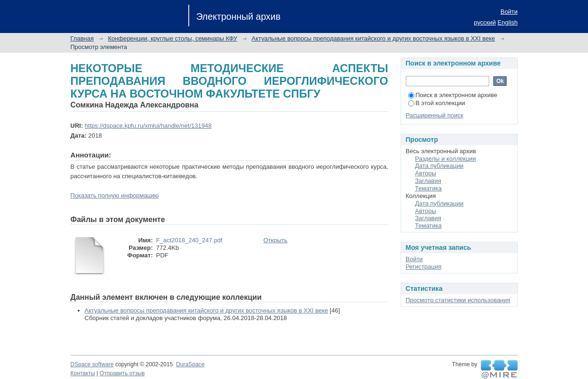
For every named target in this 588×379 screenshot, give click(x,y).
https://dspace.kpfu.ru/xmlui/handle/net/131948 (148, 126)
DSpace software (92, 364)
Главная (82, 38)
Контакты (83, 373)
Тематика (429, 188)
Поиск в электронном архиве (453, 95)
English (508, 22)
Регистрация (424, 267)
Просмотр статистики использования (458, 300)
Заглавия (428, 181)
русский (485, 22)
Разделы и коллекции (446, 159)
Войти (509, 12)
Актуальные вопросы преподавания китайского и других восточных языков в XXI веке (373, 38)
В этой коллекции (437, 103)
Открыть (276, 240)
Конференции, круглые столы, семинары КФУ (173, 38)
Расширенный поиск (435, 115)
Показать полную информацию (115, 195)
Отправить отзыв (122, 373)
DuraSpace (190, 364)
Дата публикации (439, 166)
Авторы (426, 173)
